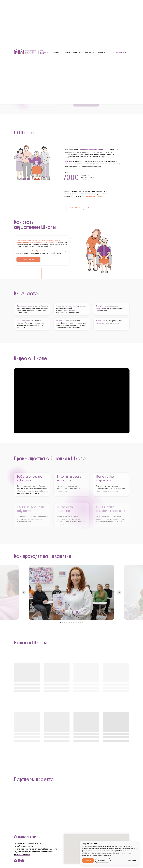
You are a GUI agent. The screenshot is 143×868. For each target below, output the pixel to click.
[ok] (19, 861)
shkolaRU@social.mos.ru (46, 849)
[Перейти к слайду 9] (75, 623)
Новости (67, 52)
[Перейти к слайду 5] (68, 623)
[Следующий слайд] (119, 592)
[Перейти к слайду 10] (77, 623)
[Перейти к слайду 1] (61, 623)
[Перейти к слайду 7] (71, 623)
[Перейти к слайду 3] (64, 623)
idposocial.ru (28, 846)
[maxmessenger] (23, 861)
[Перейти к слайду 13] (82, 623)
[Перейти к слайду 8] (73, 623)
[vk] (15, 861)
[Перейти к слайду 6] (70, 623)
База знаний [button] (89, 52)
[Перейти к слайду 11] (79, 623)
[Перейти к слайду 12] (80, 623)
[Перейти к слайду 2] (63, 623)
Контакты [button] (102, 52)
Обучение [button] (77, 52)
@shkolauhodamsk (22, 854)
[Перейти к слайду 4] (66, 623)
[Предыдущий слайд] (24, 592)
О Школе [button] (56, 52)
